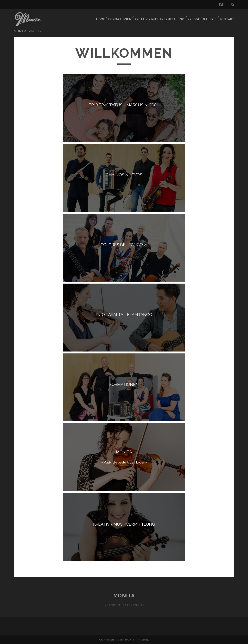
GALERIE (209, 16)
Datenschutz (134, 605)
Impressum (111, 605)
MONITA (124, 596)
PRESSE (193, 16)
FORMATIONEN (122, 16)
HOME (102, 16)
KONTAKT (227, 16)
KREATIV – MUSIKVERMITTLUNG (160, 16)
